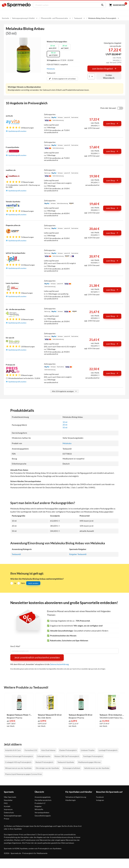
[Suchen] (101, 5)
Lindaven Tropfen (88, 750)
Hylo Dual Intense (48, 750)
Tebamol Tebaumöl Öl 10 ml (50, 715)
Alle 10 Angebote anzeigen (65, 391)
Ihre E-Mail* (15, 646)
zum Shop (112, 123)
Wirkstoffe (39, 810)
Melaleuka (51, 69)
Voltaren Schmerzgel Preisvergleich (19, 756)
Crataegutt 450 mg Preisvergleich (18, 762)
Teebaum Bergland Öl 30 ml (80, 715)
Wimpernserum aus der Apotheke (18, 768)
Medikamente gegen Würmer (89, 762)
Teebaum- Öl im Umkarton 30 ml (112, 715)
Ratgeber (38, 806)
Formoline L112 (31, 750)
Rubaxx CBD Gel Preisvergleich (67, 756)
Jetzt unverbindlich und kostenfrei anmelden (37, 658)
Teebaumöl (16, 554)
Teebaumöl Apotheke (66, 762)
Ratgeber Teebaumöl (78, 554)
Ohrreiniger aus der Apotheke (47, 768)
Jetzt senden (33, 583)
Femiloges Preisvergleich (93, 756)
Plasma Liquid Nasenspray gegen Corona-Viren (23, 774)
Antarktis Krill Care (13, 750)
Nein (23, 583)
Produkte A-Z (40, 803)
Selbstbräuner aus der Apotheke (97, 768)
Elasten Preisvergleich (68, 750)
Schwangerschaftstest (72, 768)
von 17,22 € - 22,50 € (60, 60)
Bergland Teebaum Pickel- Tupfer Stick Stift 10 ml (19, 715)
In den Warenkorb (109, 76)
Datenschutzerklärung (59, 664)
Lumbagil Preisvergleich (108, 750)
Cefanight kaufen (44, 756)
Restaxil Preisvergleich (44, 762)
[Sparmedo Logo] (16, 5)
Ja (15, 583)
